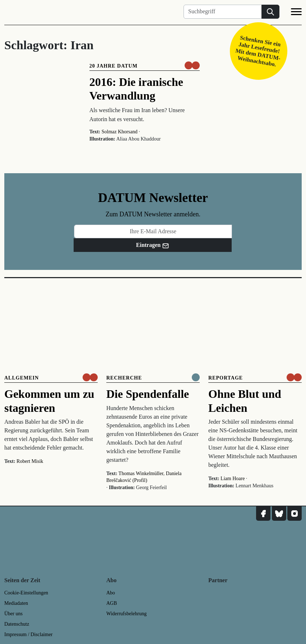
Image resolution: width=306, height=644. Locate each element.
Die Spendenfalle (148, 394)
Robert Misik (30, 461)
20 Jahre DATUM (113, 66)
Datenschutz (17, 624)
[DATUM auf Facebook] (263, 514)
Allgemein (22, 378)
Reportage (226, 378)
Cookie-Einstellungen (26, 593)
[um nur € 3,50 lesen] (192, 65)
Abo (111, 593)
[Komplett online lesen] (196, 377)
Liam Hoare (233, 479)
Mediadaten (16, 603)
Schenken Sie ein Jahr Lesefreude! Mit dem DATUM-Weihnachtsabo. (258, 51)
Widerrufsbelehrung (126, 614)
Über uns (13, 614)
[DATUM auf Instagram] (295, 514)
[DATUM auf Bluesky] (279, 514)
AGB (112, 603)
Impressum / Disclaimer (29, 634)
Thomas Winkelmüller (141, 473)
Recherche (124, 378)
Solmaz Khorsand (120, 132)
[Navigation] (296, 13)
